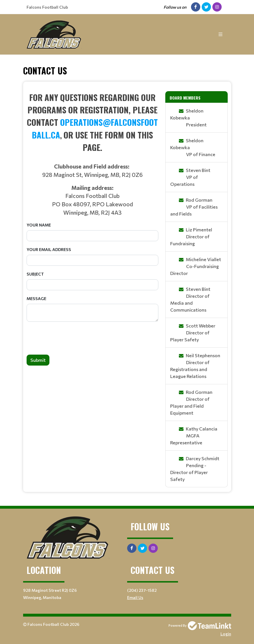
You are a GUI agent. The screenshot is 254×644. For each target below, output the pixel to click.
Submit (38, 360)
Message (36, 298)
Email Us (135, 597)
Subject (35, 274)
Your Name (39, 225)
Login (226, 634)
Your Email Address (49, 249)
